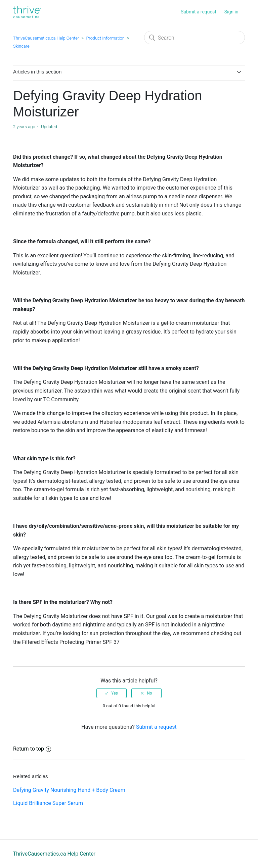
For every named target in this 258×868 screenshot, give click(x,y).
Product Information (105, 38)
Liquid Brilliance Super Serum (48, 803)
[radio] (112, 693)
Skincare (21, 46)
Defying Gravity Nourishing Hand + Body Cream (69, 790)
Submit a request (199, 12)
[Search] (195, 38)
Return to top (32, 749)
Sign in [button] (231, 12)
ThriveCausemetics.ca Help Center (46, 38)
